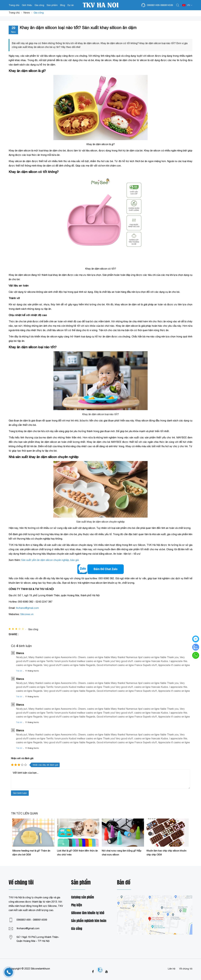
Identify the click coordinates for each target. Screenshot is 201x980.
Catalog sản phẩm (83, 897)
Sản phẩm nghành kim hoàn (89, 921)
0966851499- (154, 5)
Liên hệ (172, 969)
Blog (63, 5)
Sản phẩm (52, 5)
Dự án (71, 5)
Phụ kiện (77, 905)
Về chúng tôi (186, 969)
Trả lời (19, 671)
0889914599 (167, 5)
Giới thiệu (27, 5)
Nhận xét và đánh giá (22, 758)
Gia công (39, 5)
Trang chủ (14, 5)
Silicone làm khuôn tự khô (88, 913)
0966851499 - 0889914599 (32, 920)
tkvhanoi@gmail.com (28, 928)
